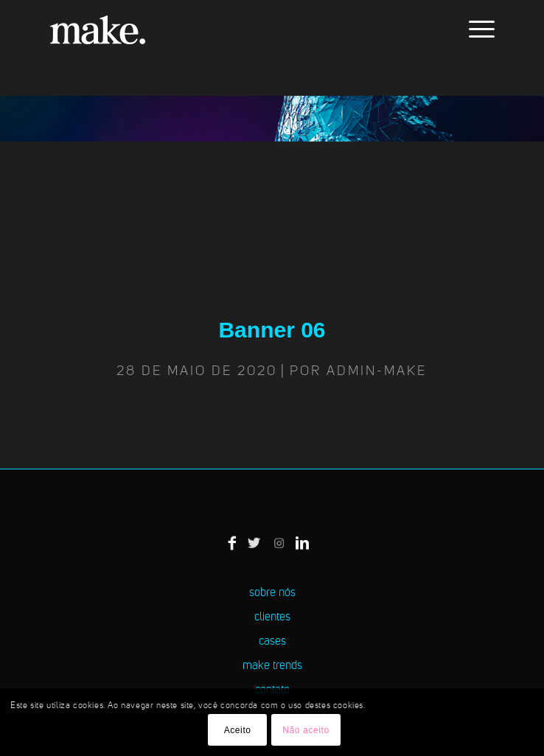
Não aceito (306, 730)
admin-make (377, 371)
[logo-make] (226, 29)
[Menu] (474, 29)
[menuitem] (474, 29)
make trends (272, 666)
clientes (272, 617)
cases (272, 642)
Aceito (238, 730)
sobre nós (272, 593)
